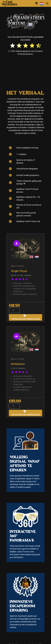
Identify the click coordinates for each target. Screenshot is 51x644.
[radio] (13, 46)
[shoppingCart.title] (36, 3)
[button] (10, 3)
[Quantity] (14, 310)
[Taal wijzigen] (42, 3)
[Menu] (47, 3)
